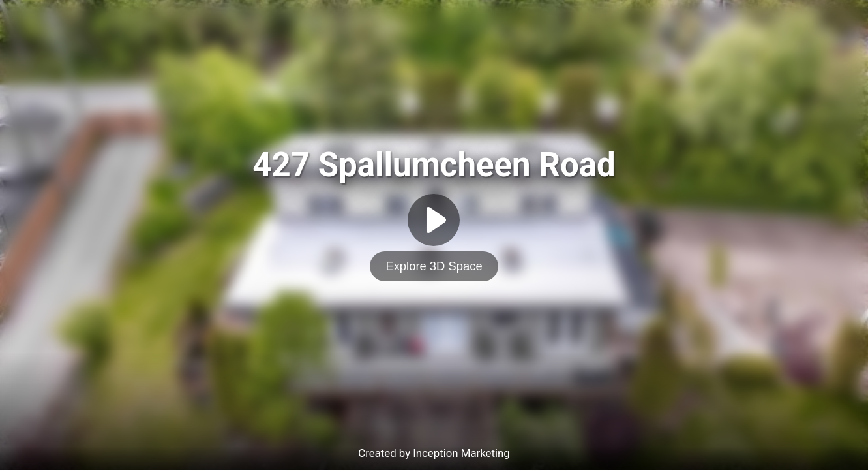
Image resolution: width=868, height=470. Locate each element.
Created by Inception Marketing (434, 453)
